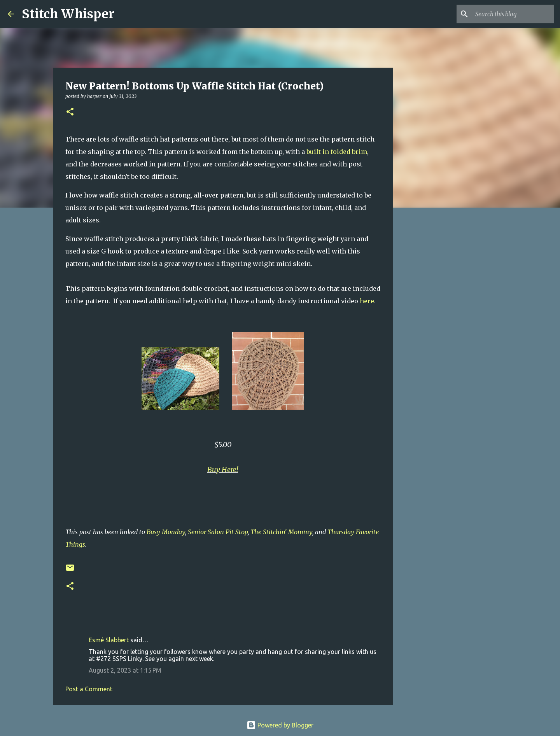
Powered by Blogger (280, 725)
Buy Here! (223, 469)
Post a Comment (89, 689)
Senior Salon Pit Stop (218, 532)
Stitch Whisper (68, 14)
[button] (70, 112)
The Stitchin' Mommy (281, 532)
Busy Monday (166, 532)
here (367, 301)
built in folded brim (337, 152)
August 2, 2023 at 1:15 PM (125, 670)
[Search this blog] (513, 14)
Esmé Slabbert (109, 640)
